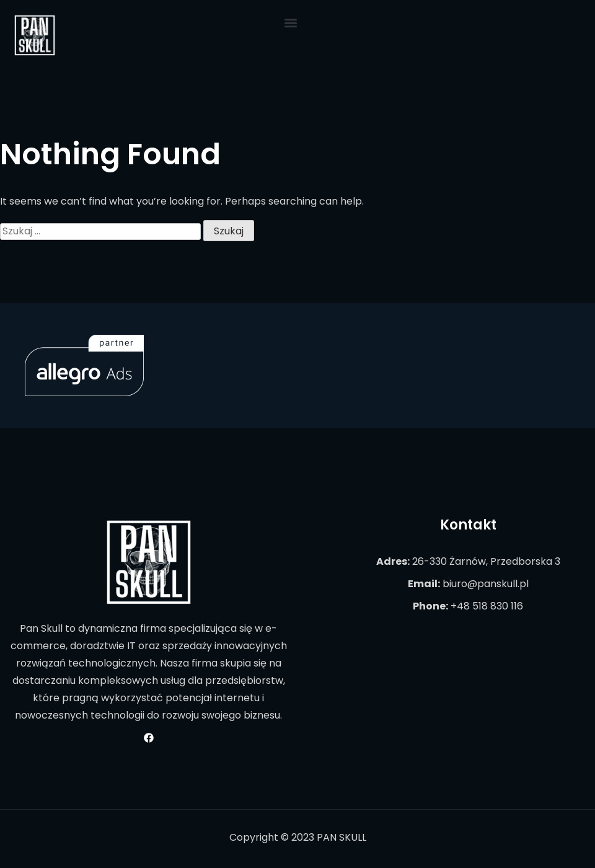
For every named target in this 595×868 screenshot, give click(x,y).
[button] (290, 23)
